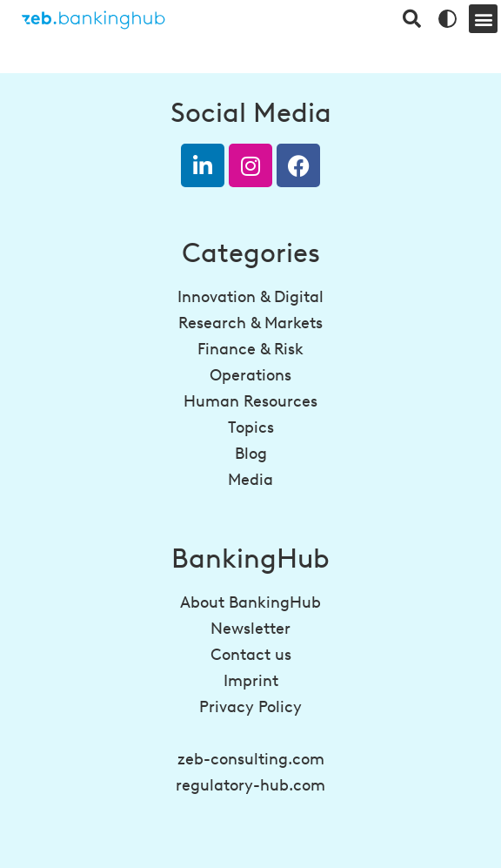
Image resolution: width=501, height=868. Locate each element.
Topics (251, 427)
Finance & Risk (250, 349)
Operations (250, 375)
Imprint (251, 681)
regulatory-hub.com (250, 785)
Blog (251, 454)
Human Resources (250, 401)
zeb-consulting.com (251, 759)
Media (250, 480)
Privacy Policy (250, 707)
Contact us (251, 655)
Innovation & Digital (250, 297)
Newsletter (250, 629)
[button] (483, 19)
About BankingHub (250, 602)
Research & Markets (250, 323)
